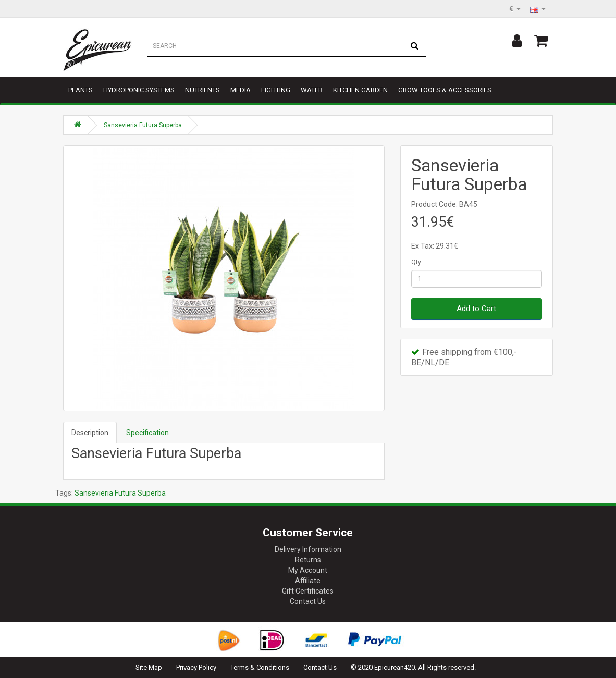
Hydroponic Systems (139, 90)
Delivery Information (308, 549)
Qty (416, 262)
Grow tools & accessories (445, 90)
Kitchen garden (360, 90)
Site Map (149, 667)
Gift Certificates (308, 591)
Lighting (276, 90)
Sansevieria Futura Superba (143, 125)
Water (312, 90)
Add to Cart (476, 309)
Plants (81, 90)
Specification (147, 433)
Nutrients (202, 90)
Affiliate (308, 581)
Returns (308, 560)
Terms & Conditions (260, 667)
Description (90, 433)
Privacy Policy (196, 667)
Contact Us (308, 601)
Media (241, 90)
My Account (308, 570)
